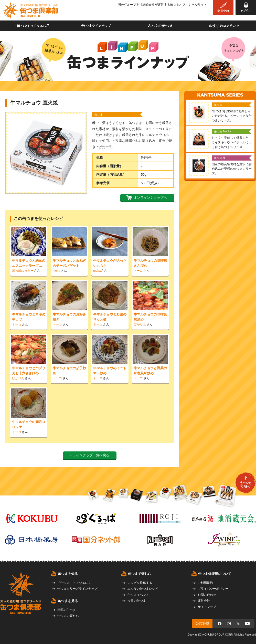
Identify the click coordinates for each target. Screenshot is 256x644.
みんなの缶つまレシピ (143, 589)
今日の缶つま (137, 601)
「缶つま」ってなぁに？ (32, 26)
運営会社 (204, 601)
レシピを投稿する (140, 583)
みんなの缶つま (160, 26)
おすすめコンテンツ (224, 26)
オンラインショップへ (150, 198)
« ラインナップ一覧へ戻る (90, 455)
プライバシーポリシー (213, 589)
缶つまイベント (138, 595)
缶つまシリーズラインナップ (77, 589)
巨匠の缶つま (67, 610)
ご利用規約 (205, 583)
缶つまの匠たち (68, 616)
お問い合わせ (207, 595)
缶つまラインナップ (96, 26)
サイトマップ (207, 607)
